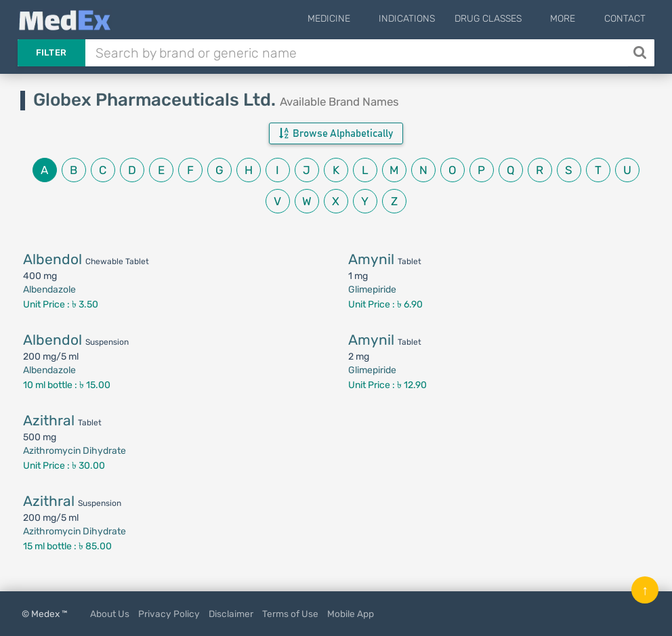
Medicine (356, 19)
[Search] (641, 53)
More (572, 19)
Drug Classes (506, 19)
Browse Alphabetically (336, 133)
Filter (51, 52)
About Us (110, 614)
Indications (425, 19)
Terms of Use (290, 614)
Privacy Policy (169, 614)
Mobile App (351, 614)
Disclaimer (231, 614)
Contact (625, 19)
